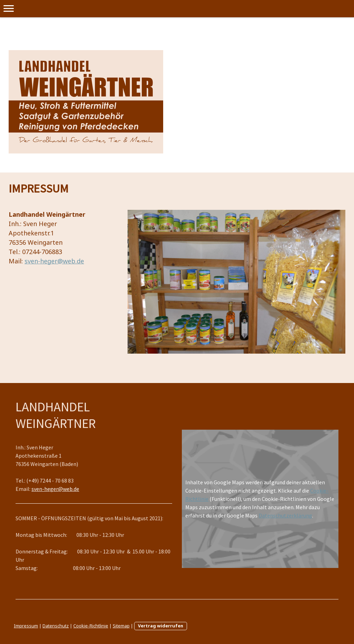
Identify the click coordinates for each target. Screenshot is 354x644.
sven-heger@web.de (54, 261)
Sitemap (121, 626)
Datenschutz (56, 626)
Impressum (26, 626)
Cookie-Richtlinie (91, 626)
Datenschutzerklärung (285, 515)
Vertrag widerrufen (161, 626)
